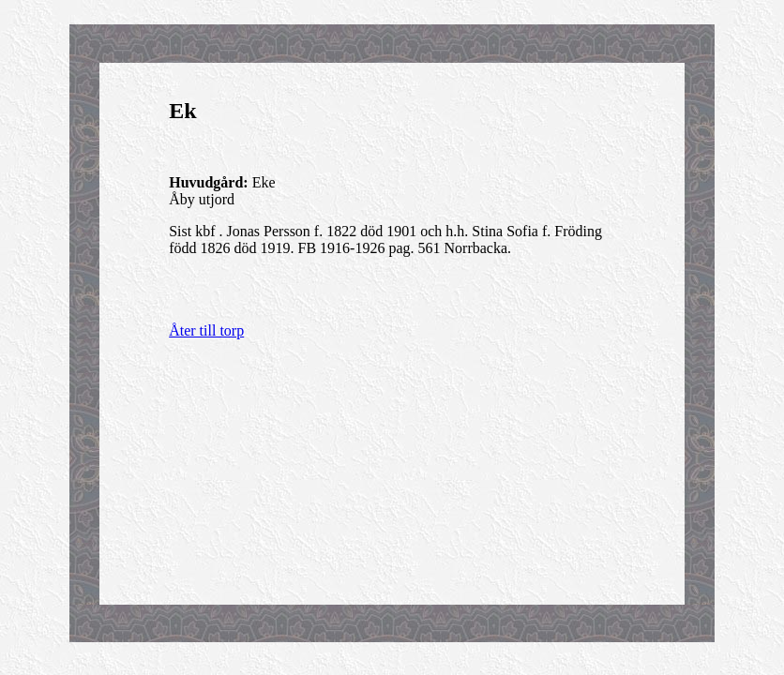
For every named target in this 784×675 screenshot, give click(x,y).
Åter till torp (206, 330)
